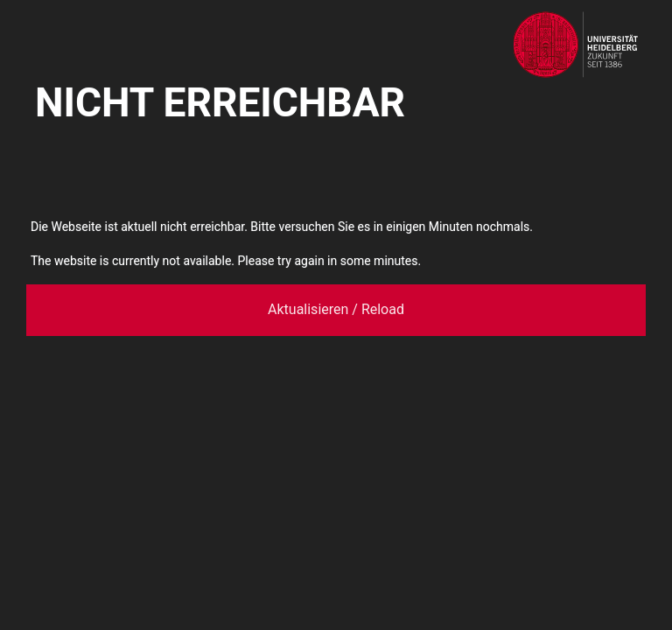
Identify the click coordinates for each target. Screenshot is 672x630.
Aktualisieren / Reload (336, 309)
